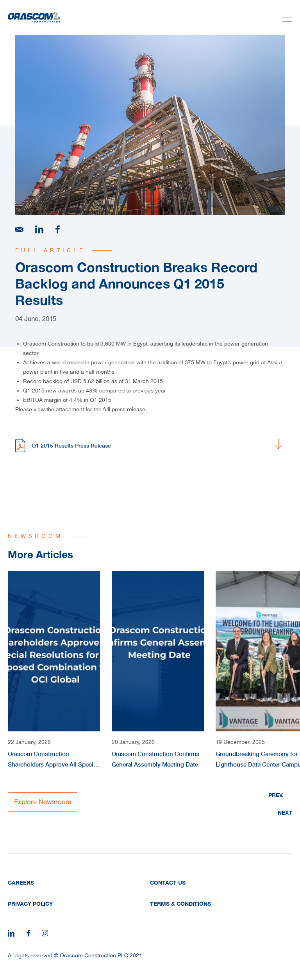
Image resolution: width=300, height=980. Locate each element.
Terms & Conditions (180, 904)
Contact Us (168, 882)
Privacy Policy (30, 904)
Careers (21, 882)
